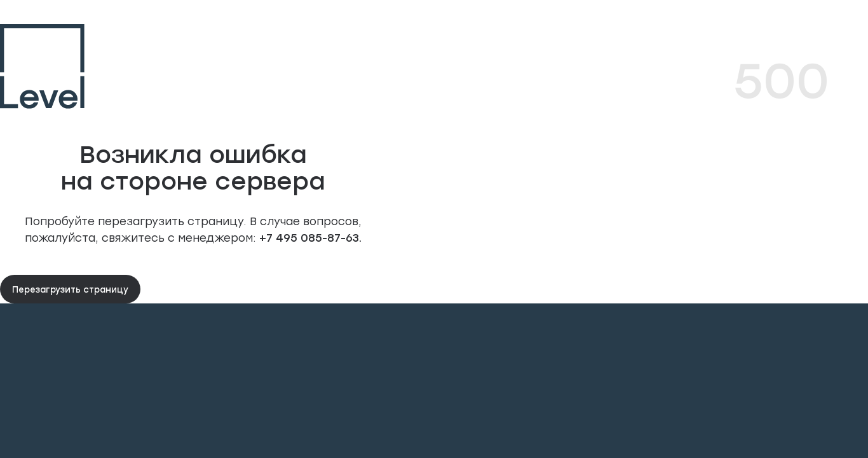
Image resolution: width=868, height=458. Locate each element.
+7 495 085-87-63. (309, 237)
